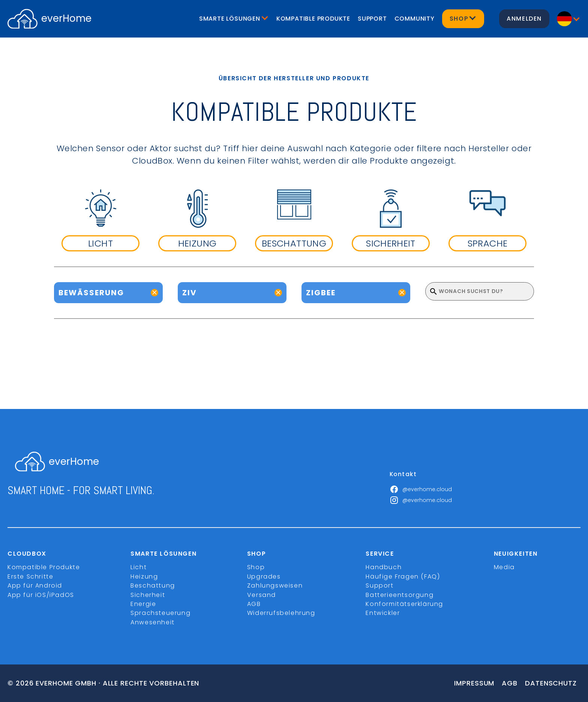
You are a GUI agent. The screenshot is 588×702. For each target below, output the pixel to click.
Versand (262, 595)
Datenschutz (551, 683)
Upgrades (264, 576)
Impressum (474, 683)
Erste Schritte (30, 576)
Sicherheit (148, 595)
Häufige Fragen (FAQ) (403, 576)
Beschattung (153, 586)
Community (415, 19)
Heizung (144, 576)
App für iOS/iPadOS (41, 595)
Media (504, 567)
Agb (510, 683)
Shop (256, 567)
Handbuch (384, 567)
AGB (254, 604)
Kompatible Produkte (313, 19)
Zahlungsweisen (275, 586)
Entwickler (383, 613)
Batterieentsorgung (400, 595)
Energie (143, 604)
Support (372, 19)
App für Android (35, 586)
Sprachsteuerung (160, 613)
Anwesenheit (153, 622)
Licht (139, 567)
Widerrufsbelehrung (281, 613)
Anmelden (524, 19)
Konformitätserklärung (404, 604)
